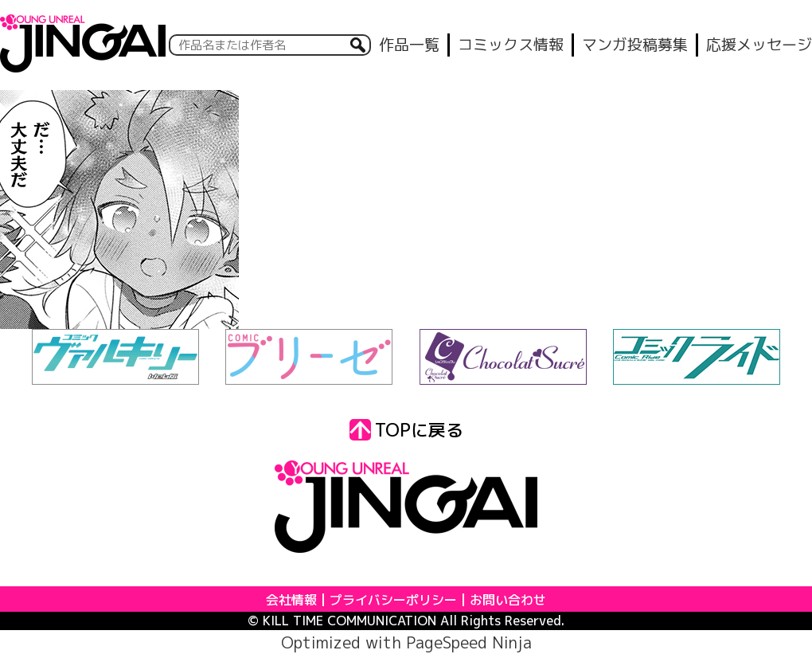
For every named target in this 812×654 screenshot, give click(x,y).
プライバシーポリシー (393, 600)
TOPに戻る (406, 430)
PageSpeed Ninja (469, 642)
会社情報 (291, 600)
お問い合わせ (508, 600)
